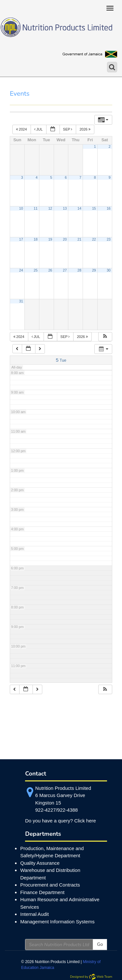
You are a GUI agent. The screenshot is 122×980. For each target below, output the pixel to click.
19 (50, 239)
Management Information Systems (57, 922)
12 (50, 208)
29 (94, 270)
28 (79, 270)
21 (79, 239)
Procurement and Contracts (50, 885)
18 (36, 239)
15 (94, 208)
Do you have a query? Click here (61, 821)
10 (21, 208)
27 (65, 270)
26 (50, 270)
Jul (39, 129)
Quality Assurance (40, 863)
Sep (68, 129)
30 (109, 270)
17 (21, 239)
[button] (105, 337)
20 (65, 239)
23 (109, 239)
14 (79, 208)
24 (21, 270)
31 (21, 301)
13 (65, 208)
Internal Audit (34, 914)
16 (109, 208)
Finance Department (42, 892)
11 (36, 208)
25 (36, 270)
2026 (85, 129)
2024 (22, 129)
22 (94, 239)
